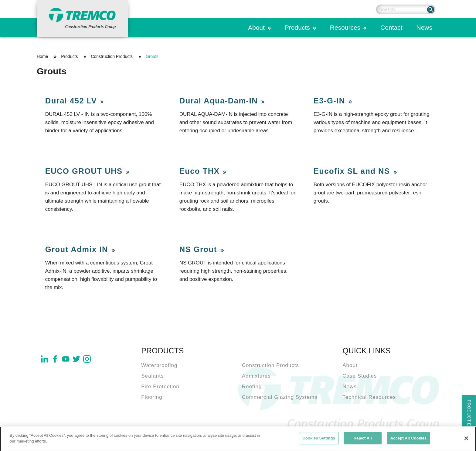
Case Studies (360, 376)
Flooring (152, 397)
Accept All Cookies (409, 440)
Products (297, 27)
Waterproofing (159, 365)
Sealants (152, 376)
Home (42, 56)
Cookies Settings (319, 440)
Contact (391, 27)
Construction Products (112, 56)
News (424, 27)
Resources (345, 27)
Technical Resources (369, 397)
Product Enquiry (469, 422)
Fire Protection (160, 387)
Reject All (363, 440)
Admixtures (256, 376)
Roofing (252, 387)
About (256, 27)
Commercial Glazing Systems (280, 397)
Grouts (152, 56)
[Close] (466, 440)
